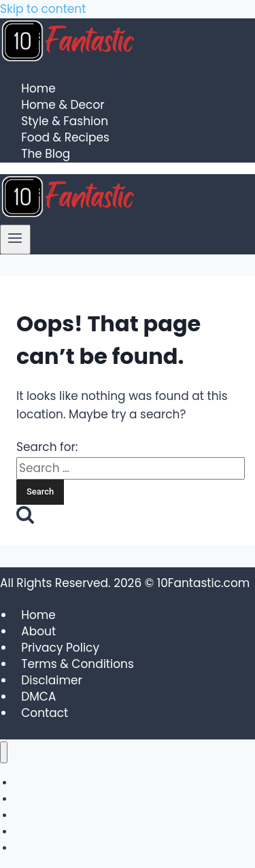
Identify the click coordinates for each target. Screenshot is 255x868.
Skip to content (43, 9)
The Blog (46, 154)
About (38, 631)
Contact (45, 713)
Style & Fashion (65, 122)
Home (38, 89)
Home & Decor (63, 105)
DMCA (38, 697)
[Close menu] (4, 753)
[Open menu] (15, 239)
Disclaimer (52, 680)
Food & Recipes (65, 138)
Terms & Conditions (78, 664)
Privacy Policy (60, 648)
